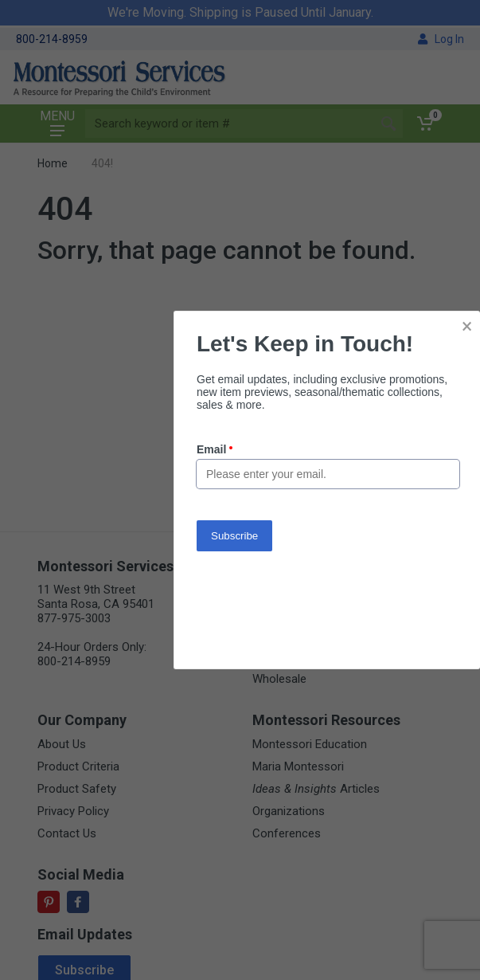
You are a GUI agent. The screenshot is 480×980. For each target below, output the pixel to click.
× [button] (467, 326)
